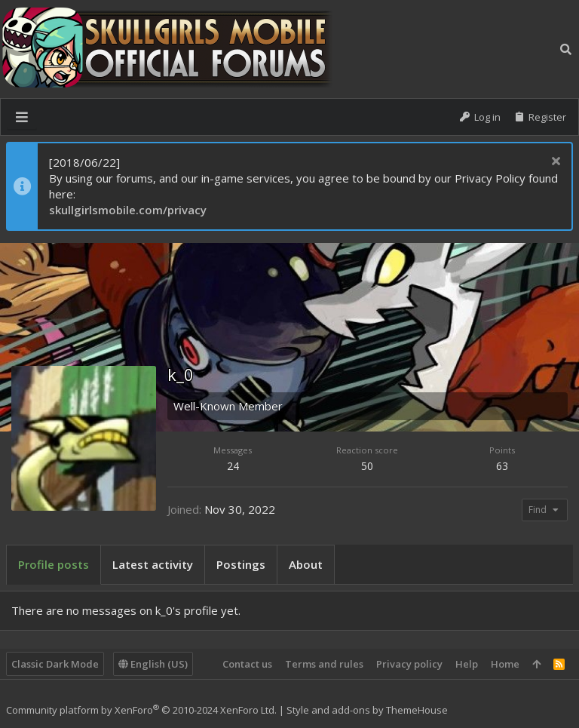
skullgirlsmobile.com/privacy (128, 210)
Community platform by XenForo (141, 710)
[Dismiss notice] (554, 163)
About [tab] (306, 564)
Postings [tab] (241, 564)
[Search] (566, 49)
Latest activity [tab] (153, 564)
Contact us (247, 664)
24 (233, 466)
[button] (22, 117)
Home (505, 664)
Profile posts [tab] (54, 564)
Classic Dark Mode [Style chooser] (55, 664)
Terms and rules (324, 664)
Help (467, 664)
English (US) (153, 664)
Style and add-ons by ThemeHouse (367, 710)
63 (502, 466)
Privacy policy (409, 664)
